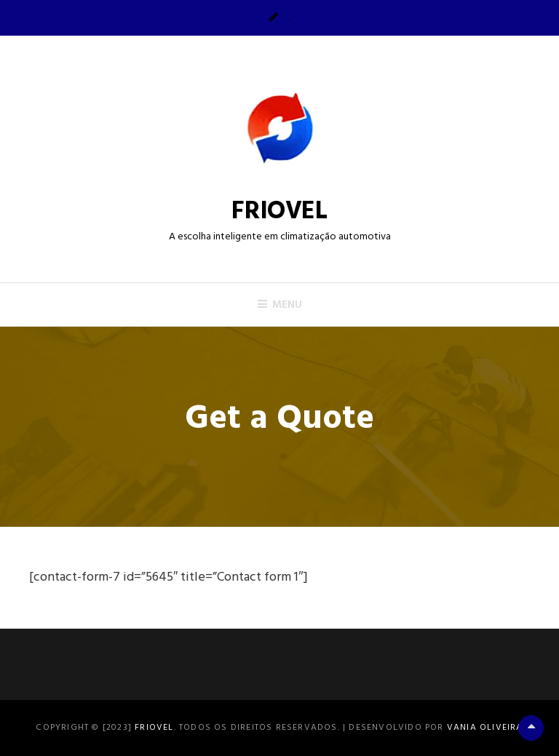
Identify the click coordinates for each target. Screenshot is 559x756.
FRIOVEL (279, 212)
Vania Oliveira (485, 728)
